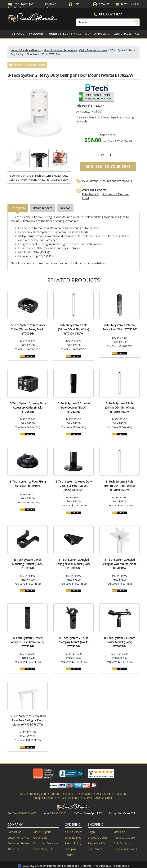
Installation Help (43, 849)
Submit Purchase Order (98, 798)
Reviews (65, 208)
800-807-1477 (91, 194)
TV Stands (17, 34)
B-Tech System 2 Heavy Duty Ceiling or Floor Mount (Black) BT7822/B (73, 486)
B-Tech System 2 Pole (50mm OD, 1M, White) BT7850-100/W (120, 407)
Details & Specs (42, 208)
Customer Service (18, 838)
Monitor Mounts (97, 34)
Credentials (40, 838)
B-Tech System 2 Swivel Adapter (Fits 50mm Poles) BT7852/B (28, 642)
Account (104, 4)
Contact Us (14, 832)
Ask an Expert (73, 832)
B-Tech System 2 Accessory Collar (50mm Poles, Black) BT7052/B (28, 329)
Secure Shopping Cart (33, 794)
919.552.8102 (58, 813)
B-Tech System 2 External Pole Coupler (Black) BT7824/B (74, 407)
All (137, 34)
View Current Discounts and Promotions (107, 181)
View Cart (120, 832)
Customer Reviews (19, 843)
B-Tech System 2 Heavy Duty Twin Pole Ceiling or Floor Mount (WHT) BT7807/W (28, 720)
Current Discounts (62, 794)
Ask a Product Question (111, 794)
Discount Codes (98, 838)
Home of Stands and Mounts (26, 50)
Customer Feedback (46, 843)
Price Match (85, 794)
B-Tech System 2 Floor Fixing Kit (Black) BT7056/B (28, 484)
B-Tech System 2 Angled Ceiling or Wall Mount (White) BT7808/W (119, 564)
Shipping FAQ (73, 838)
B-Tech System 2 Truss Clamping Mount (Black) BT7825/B (74, 642)
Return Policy (73, 843)
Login (91, 832)
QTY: (101, 155)
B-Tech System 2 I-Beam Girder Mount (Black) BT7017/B (120, 642)
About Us (13, 849)
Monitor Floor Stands (65, 34)
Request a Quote (46, 798)
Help (73, 4)
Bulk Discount (122, 843)
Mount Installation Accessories (60, 50)
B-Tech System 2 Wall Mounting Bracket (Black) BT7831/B (28, 564)
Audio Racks (123, 34)
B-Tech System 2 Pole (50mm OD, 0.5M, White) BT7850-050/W (73, 329)
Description (18, 208)
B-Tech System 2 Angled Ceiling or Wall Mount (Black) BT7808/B (73, 564)
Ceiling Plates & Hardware (93, 50)
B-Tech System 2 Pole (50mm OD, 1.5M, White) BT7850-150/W (119, 486)
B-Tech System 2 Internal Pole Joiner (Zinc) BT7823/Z (120, 327)
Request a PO (96, 843)
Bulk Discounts (70, 798)
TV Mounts (36, 34)
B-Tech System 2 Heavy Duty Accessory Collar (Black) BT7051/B (28, 407)
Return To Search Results (27, 65)
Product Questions (125, 849)
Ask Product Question (116, 194)
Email (85, 198)
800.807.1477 (110, 14)
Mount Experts (42, 832)
